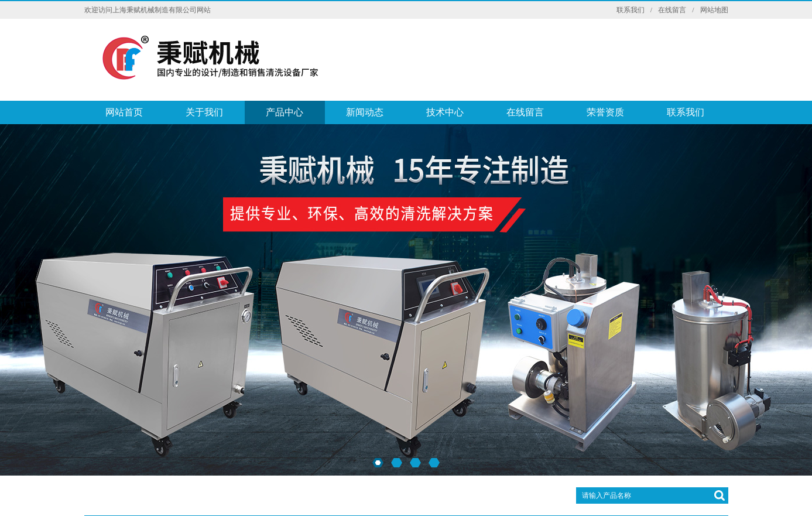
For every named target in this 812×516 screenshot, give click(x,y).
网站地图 (714, 10)
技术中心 (445, 112)
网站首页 (124, 112)
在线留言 (672, 10)
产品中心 (285, 112)
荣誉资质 (605, 112)
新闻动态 (365, 112)
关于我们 (204, 112)
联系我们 (631, 10)
